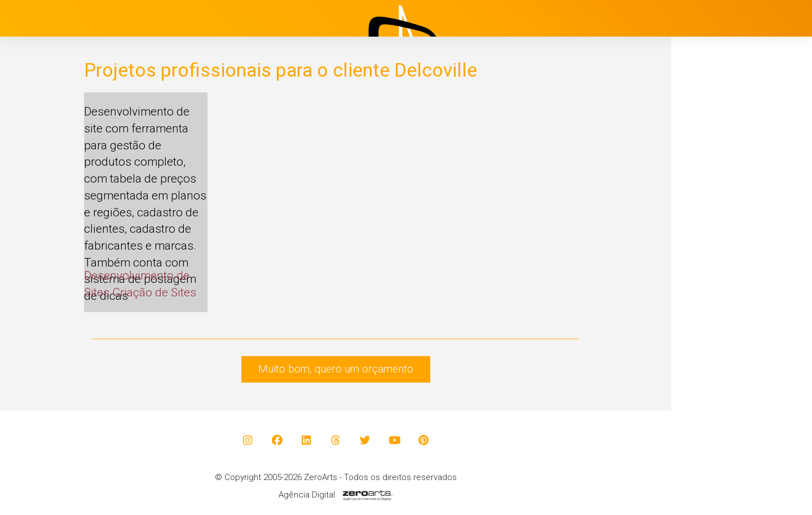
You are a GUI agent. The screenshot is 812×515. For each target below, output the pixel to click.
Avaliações (719, 313)
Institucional (722, 200)
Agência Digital (307, 495)
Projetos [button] (705, 228)
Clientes (712, 285)
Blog (704, 256)
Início (706, 172)
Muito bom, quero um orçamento (336, 369)
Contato (712, 341)
